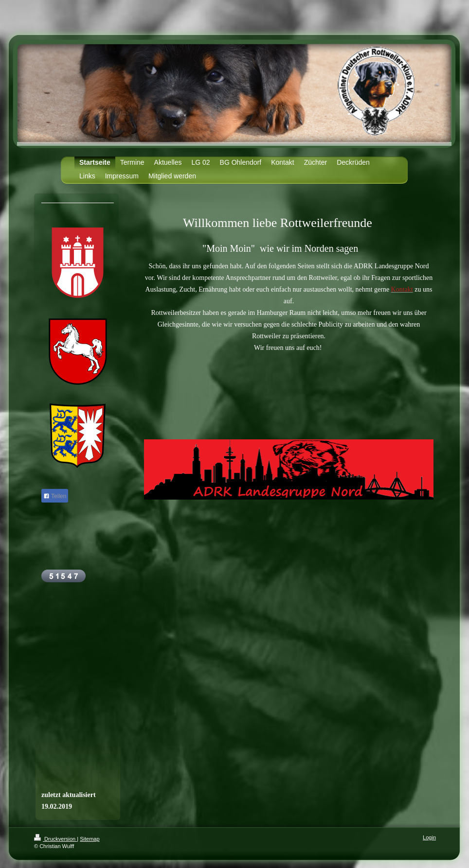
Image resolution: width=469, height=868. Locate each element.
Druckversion (55, 839)
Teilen (55, 496)
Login (429, 837)
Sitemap (90, 839)
